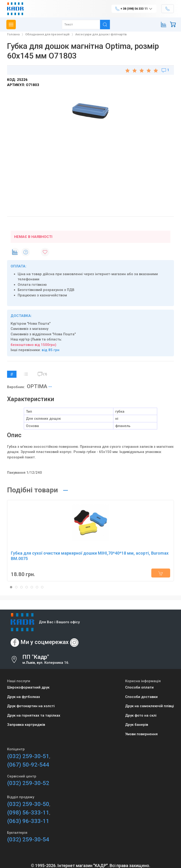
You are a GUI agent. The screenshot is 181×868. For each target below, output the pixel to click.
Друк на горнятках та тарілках (34, 715)
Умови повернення (141, 734)
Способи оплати (139, 687)
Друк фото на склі (141, 715)
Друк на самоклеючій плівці (150, 706)
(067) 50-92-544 (28, 765)
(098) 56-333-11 (28, 813)
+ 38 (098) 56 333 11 (134, 9)
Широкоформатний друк (28, 687)
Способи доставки (141, 697)
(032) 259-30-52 (28, 783)
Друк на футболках (24, 697)
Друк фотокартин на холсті (31, 706)
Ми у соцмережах (45, 642)
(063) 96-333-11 (28, 821)
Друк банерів (137, 725)
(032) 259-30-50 (28, 804)
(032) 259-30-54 (28, 839)
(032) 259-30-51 (28, 756)
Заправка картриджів (26, 725)
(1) (42, 374)
